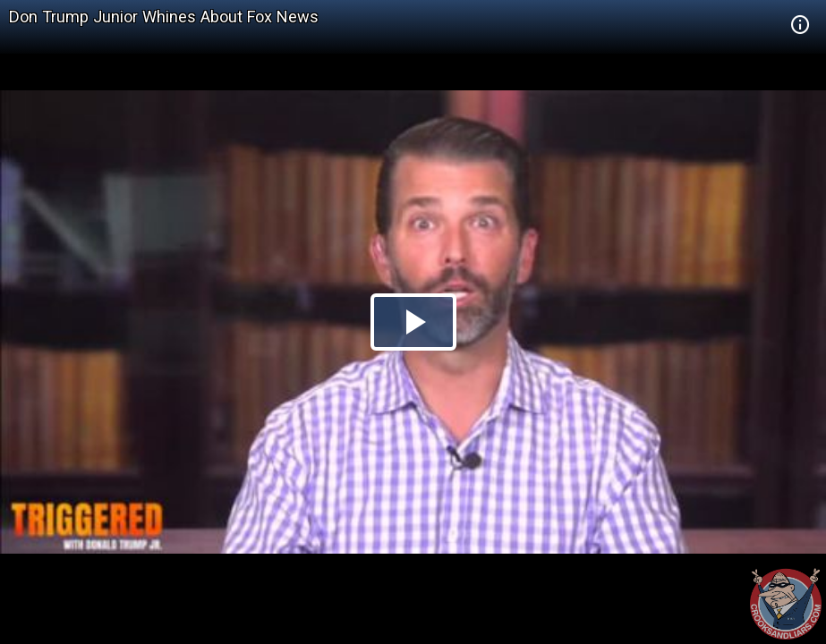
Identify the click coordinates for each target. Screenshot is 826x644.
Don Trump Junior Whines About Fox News (164, 17)
